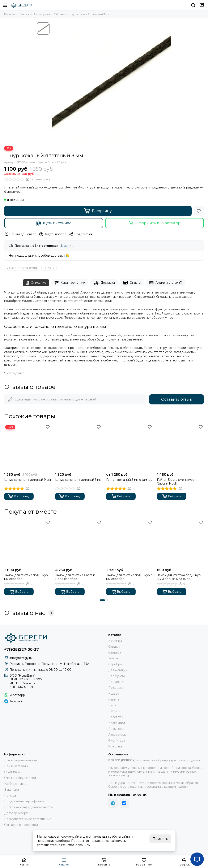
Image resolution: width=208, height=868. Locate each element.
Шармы (114, 711)
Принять (160, 839)
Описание (36, 283)
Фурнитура (117, 741)
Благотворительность (20, 760)
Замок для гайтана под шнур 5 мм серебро (27, 577)
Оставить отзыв (177, 399)
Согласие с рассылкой (21, 825)
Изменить (67, 246)
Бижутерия (117, 729)
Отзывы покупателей (20, 778)
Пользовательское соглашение (28, 819)
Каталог (24, 14)
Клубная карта (15, 784)
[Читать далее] (14, 373)
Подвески (116, 688)
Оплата (132, 283)
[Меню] (5, 5)
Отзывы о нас (29, 613)
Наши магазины (16, 766)
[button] (102, 600)
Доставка (104, 283)
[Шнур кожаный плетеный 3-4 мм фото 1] (111, 82)
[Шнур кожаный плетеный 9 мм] (28, 447)
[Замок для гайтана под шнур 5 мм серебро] (28, 542)
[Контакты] (202, 5)
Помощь (10, 795)
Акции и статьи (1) (166, 283)
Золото (114, 658)
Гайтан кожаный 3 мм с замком (129, 480)
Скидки (11, 268)
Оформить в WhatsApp (154, 223)
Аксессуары (42, 14)
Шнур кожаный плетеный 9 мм (27, 480)
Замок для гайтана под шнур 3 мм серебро (129, 577)
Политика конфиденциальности (28, 807)
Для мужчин (117, 676)
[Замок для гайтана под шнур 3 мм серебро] (130, 542)
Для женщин (118, 670)
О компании (13, 772)
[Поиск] (193, 5)
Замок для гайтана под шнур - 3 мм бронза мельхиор (180, 577)
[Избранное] (199, 211)
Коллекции (117, 723)
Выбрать (121, 496)
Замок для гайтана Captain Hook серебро (75, 577)
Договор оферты (17, 813)
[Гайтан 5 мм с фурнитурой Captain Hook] (180, 447)
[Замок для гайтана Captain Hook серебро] (79, 542)
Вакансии (12, 790)
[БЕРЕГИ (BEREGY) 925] (21, 5)
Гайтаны (59, 14)
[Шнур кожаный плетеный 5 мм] (79, 447)
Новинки (115, 641)
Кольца (114, 694)
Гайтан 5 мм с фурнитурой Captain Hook (177, 482)
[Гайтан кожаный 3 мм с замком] (130, 447)
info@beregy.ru (21, 658)
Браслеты (116, 717)
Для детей (116, 682)
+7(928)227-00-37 (22, 650)
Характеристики (70, 283)
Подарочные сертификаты (24, 801)
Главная (9, 14)
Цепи (112, 705)
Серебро (115, 664)
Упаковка (115, 746)
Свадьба (115, 652)
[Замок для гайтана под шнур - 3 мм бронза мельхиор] (180, 542)
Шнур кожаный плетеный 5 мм (78, 480)
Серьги (114, 699)
